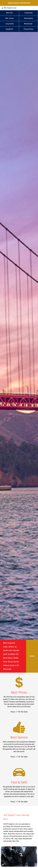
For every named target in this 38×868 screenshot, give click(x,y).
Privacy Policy (28, 29)
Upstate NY (9, 29)
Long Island (9, 24)
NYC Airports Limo (10, 8)
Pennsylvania (28, 18)
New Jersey (9, 18)
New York (9, 13)
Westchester (28, 24)
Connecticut (28, 13)
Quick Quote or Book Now (19, 3)
